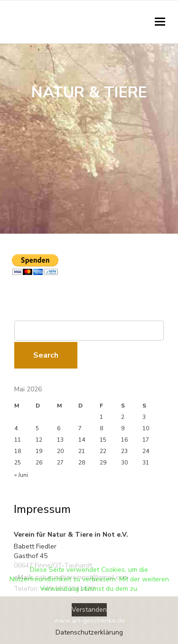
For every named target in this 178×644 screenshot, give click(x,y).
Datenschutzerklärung (89, 632)
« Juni (21, 475)
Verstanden (89, 610)
